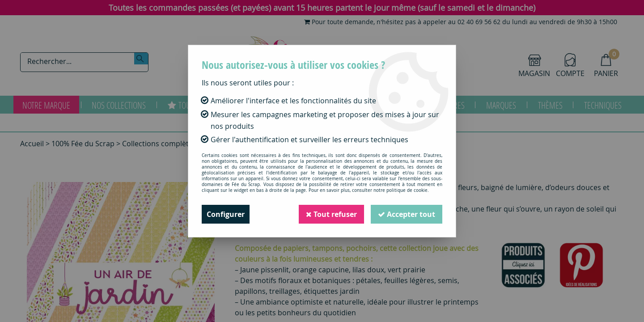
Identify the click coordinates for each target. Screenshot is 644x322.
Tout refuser (331, 214)
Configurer (226, 214)
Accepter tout (407, 214)
